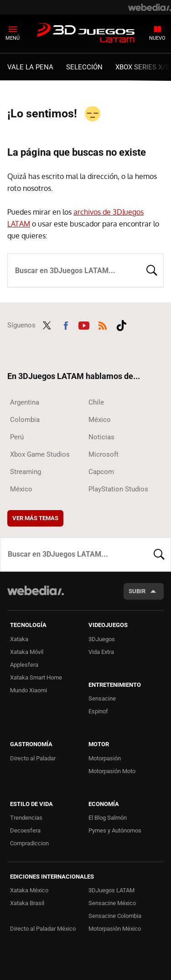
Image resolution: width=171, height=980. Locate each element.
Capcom (101, 472)
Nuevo (157, 38)
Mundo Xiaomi (28, 690)
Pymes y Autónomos (115, 830)
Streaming (26, 472)
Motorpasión (105, 758)
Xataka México (29, 890)
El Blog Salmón (108, 818)
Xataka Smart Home (36, 677)
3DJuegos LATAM (86, 33)
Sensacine (102, 698)
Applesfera (24, 665)
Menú (13, 38)
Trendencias (26, 818)
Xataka (19, 639)
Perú (17, 437)
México (100, 420)
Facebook (66, 324)
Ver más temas (35, 518)
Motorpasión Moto (112, 771)
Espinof (98, 711)
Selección (84, 67)
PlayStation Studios (118, 489)
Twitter (47, 324)
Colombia (25, 420)
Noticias (101, 437)
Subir (137, 591)
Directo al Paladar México (43, 929)
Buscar (152, 269)
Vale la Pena (30, 67)
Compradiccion (29, 843)
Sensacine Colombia (115, 916)
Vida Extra (101, 652)
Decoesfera (25, 830)
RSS (103, 324)
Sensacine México (112, 903)
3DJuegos (102, 639)
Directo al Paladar (33, 758)
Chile (96, 402)
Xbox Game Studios (40, 454)
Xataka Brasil (27, 903)
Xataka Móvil (27, 652)
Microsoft (104, 454)
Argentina (25, 402)
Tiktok (121, 324)
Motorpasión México (115, 929)
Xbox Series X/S (142, 67)
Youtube (84, 324)
